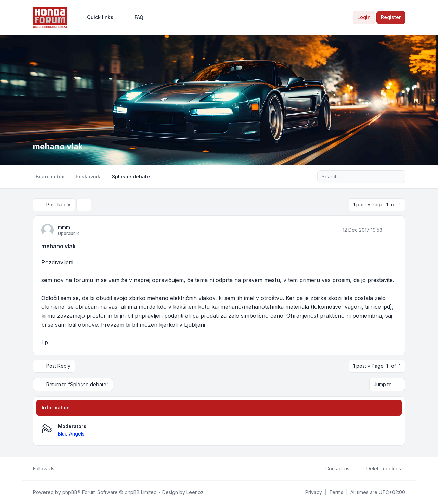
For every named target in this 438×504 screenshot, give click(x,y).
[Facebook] (60, 469)
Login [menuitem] (364, 17)
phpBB (70, 492)
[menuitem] (97, 17)
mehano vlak (59, 246)
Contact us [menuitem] (333, 469)
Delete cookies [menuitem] (379, 469)
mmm (64, 227)
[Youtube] (70, 469)
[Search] (386, 177)
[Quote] (391, 230)
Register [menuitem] (391, 17)
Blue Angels (71, 434)
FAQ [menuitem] (134, 17)
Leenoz (195, 492)
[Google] (76, 469)
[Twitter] (65, 469)
